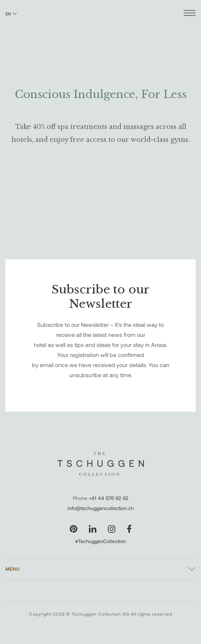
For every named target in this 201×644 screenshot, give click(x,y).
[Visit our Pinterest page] (74, 529)
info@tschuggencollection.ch (101, 508)
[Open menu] (190, 14)
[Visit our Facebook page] (129, 529)
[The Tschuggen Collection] (100, 25)
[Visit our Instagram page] (112, 529)
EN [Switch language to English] (11, 14)
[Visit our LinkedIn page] (93, 529)
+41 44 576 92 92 (109, 498)
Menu (13, 569)
